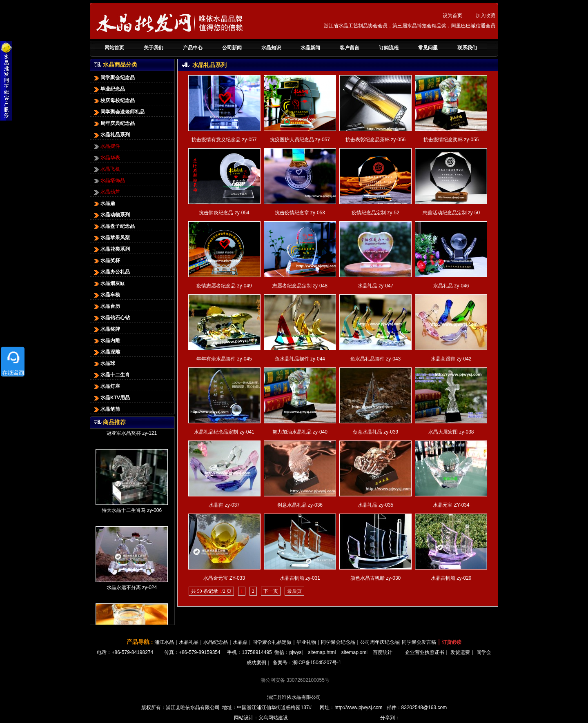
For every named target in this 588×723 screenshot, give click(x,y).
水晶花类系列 (111, 249)
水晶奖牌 (106, 329)
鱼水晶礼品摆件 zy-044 (300, 359)
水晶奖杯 (106, 260)
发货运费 (460, 652)
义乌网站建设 (273, 718)
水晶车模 (106, 295)
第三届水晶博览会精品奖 (419, 26)
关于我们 (154, 48)
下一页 (271, 591)
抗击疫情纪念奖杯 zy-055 (451, 140)
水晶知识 (271, 48)
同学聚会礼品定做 (272, 642)
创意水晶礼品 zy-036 (300, 505)
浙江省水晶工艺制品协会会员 (356, 26)
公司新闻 (232, 48)
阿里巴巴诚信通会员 (473, 26)
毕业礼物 (306, 642)
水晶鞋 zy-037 (224, 505)
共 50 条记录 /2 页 (211, 591)
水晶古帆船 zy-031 (300, 578)
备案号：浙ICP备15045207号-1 (307, 663)
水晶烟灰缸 (109, 283)
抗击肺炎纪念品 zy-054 (224, 213)
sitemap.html (322, 652)
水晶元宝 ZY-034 (451, 505)
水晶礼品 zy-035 (375, 505)
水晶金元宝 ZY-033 (224, 578)
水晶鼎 (104, 203)
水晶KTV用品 (111, 398)
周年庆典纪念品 (114, 123)
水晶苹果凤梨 (111, 238)
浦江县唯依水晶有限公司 (294, 697)
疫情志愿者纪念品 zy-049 (224, 286)
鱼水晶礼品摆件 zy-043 (375, 359)
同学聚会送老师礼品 (118, 112)
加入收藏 (486, 16)
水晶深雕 (106, 352)
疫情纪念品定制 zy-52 (375, 213)
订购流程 (389, 48)
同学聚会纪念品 (114, 78)
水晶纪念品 (216, 642)
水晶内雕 (106, 340)
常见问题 (428, 48)
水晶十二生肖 (111, 375)
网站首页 (114, 48)
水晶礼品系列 (111, 135)
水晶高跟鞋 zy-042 (451, 359)
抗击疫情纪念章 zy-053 (300, 213)
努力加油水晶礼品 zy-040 (300, 432)
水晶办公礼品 (111, 272)
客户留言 (350, 48)
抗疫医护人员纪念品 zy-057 (300, 140)
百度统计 (383, 652)
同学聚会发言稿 (419, 642)
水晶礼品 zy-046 (451, 286)
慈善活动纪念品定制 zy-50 (451, 213)
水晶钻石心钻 (111, 318)
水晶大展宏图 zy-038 (451, 432)
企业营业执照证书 (425, 652)
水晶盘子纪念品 (114, 226)
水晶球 (104, 363)
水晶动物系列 (111, 215)
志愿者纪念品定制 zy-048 (300, 286)
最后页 (294, 591)
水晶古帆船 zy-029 (451, 578)
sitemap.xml (354, 652)
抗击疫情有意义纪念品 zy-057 (224, 140)
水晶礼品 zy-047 (375, 286)
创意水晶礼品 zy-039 (375, 432)
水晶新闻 (310, 48)
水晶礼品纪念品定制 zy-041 (224, 432)
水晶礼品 (189, 642)
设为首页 (452, 16)
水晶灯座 (106, 386)
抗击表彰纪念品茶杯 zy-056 (375, 140)
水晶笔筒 (106, 409)
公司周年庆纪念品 (380, 642)
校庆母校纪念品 (114, 100)
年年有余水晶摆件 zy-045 (224, 359)
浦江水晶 (164, 642)
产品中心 (193, 48)
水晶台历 (106, 306)
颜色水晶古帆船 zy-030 (375, 578)
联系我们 (467, 48)
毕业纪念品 (109, 89)
